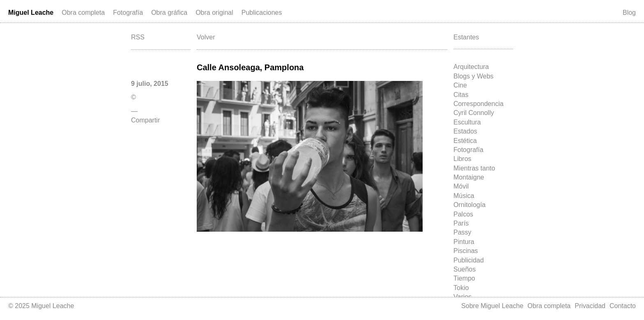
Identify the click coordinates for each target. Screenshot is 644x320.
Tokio (461, 288)
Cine (460, 85)
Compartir (145, 120)
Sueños (465, 269)
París (461, 223)
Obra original (214, 13)
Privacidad (590, 306)
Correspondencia (478, 104)
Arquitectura (471, 67)
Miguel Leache (31, 13)
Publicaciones (262, 13)
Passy (462, 232)
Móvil (461, 186)
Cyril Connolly (474, 113)
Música (464, 196)
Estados (465, 131)
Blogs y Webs (474, 76)
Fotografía (128, 13)
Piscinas (466, 251)
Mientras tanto (474, 168)
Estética (465, 141)
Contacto (623, 306)
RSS (138, 37)
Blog (629, 13)
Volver (206, 37)
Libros (462, 159)
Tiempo (464, 278)
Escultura (467, 122)
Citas (461, 95)
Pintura (464, 242)
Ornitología (469, 205)
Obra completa (83, 13)
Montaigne (469, 177)
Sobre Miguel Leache (492, 306)
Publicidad (469, 260)
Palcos (463, 214)
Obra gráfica (169, 13)
